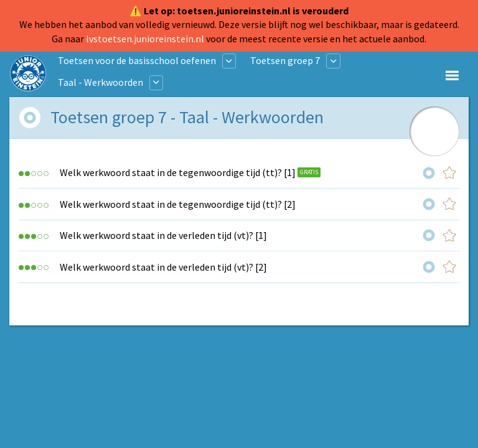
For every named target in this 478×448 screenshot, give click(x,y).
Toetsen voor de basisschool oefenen (137, 60)
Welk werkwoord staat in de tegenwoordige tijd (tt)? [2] (178, 204)
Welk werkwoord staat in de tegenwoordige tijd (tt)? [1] (178, 172)
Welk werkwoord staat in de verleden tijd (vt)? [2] (163, 267)
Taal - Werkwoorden (101, 82)
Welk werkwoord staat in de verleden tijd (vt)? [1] (163, 235)
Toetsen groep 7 (285, 60)
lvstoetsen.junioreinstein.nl (145, 39)
